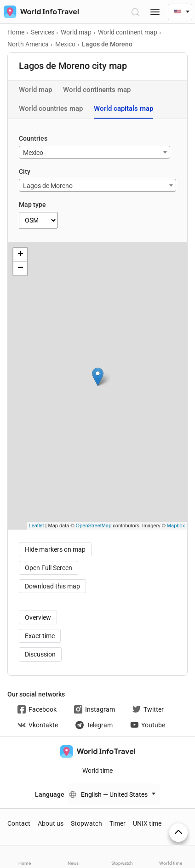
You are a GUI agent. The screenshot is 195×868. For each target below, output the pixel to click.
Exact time (40, 636)
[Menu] (155, 12)
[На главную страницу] (39, 12)
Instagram (95, 709)
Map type (32, 205)
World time (97, 771)
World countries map (51, 108)
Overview (38, 617)
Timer (118, 823)
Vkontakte (38, 725)
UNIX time (147, 823)
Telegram (94, 725)
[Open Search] (135, 12)
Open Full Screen (49, 568)
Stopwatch (86, 823)
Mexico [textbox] (33, 153)
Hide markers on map (55, 549)
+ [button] (20, 255)
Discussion (40, 654)
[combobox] (95, 152)
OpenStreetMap (94, 525)
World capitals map (123, 108)
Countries (33, 138)
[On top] (178, 833)
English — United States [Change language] (114, 794)
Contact (19, 823)
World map (35, 90)
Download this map (52, 586)
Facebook (37, 709)
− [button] (20, 268)
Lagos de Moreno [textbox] (48, 186)
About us (51, 823)
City (25, 171)
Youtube (148, 725)
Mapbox (176, 525)
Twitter (148, 709)
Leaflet (37, 525)
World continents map (97, 90)
